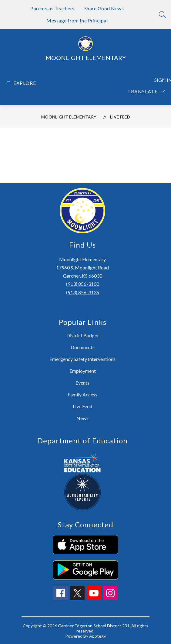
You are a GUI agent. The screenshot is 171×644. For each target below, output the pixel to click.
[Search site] (163, 15)
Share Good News (104, 8)
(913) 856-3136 (83, 292)
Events (82, 383)
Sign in (160, 80)
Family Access (82, 394)
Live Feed (120, 117)
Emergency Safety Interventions (82, 359)
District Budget (83, 335)
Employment (83, 371)
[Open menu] (20, 83)
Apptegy (97, 636)
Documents (83, 347)
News (82, 418)
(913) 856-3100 (83, 284)
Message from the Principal (77, 20)
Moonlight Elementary (69, 117)
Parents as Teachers (52, 8)
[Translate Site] (146, 91)
